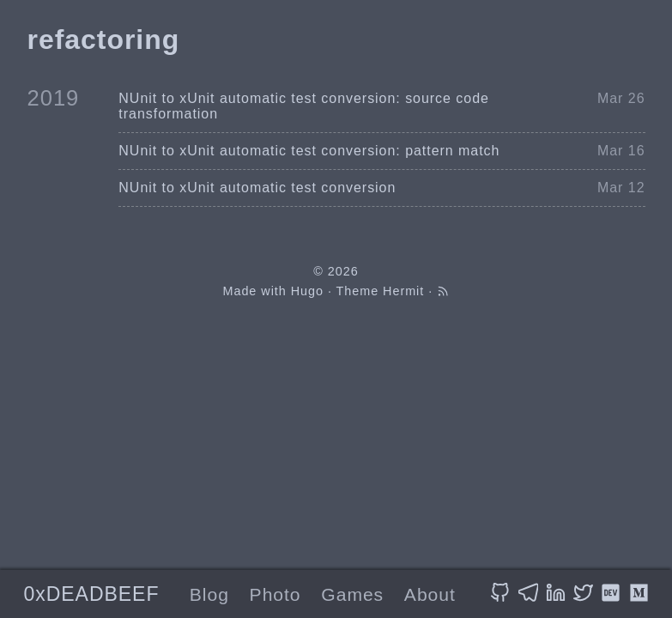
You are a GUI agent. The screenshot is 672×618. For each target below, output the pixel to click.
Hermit (403, 291)
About (430, 594)
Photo (275, 594)
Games (352, 594)
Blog (209, 594)
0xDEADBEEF (91, 594)
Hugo (307, 291)
